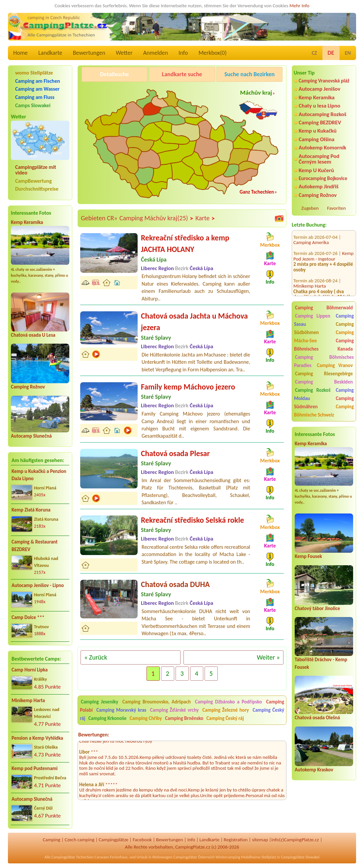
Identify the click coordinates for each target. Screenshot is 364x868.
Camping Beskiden (324, 382)
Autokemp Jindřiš (319, 186)
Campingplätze (114, 840)
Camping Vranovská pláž (324, 81)
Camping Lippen (313, 316)
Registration (236, 840)
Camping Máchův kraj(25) (156, 218)
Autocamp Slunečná (31, 436)
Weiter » (268, 657)
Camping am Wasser (37, 89)
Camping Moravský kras (121, 710)
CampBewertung (33, 181)
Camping (51, 840)
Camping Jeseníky (99, 702)
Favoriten (336, 208)
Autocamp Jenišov (319, 89)
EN (348, 53)
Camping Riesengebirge (324, 374)
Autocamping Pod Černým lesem (319, 159)
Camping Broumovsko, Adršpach (157, 702)
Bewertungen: (94, 735)
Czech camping (80, 840)
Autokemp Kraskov (314, 770)
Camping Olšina (316, 139)
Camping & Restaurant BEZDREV (34, 546)
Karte (205, 218)
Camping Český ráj (225, 718)
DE (331, 53)
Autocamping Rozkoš (323, 114)
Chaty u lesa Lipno (319, 106)
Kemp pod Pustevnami (34, 768)
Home (20, 53)
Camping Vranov (335, 365)
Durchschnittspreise (37, 189)
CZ (314, 53)
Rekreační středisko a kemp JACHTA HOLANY (185, 244)
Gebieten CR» (99, 218)
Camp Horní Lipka (30, 670)
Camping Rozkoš (313, 390)
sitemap (260, 840)
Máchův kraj (256, 93)
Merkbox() (212, 53)
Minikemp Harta (28, 700)
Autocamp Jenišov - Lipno (38, 585)
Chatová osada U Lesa (33, 335)
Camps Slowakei (33, 105)
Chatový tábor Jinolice (317, 608)
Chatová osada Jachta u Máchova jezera (194, 322)
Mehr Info (299, 6)
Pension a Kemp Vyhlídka (37, 738)
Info (183, 53)
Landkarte (50, 53)
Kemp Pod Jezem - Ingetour (323, 245)
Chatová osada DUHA (175, 584)
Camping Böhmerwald (324, 308)
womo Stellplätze (34, 73)
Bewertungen (89, 53)
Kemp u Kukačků (318, 131)
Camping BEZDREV (320, 123)
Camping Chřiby (146, 718)
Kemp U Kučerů (316, 170)
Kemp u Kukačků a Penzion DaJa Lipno (39, 475)
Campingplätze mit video (36, 170)
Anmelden (156, 53)
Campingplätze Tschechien (73, 857)
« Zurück (96, 657)
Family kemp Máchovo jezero (188, 387)
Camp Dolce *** (28, 617)
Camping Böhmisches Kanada (324, 345)
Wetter (124, 53)
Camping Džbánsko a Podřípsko (229, 702)
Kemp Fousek (308, 556)
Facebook (142, 840)
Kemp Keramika (27, 222)
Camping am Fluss (35, 97)
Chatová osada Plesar (175, 453)
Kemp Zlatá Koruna (31, 510)
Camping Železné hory (226, 710)
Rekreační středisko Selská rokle (192, 520)
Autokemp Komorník (322, 148)
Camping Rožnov (28, 387)
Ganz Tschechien (257, 192)
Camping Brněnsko (184, 718)
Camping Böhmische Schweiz (324, 411)
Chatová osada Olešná (317, 718)
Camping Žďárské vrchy (174, 710)
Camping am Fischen (38, 81)
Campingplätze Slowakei (300, 857)
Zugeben (310, 208)
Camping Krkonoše (108, 718)
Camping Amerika (311, 231)
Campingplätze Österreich (194, 857)
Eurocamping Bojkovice (323, 178)
